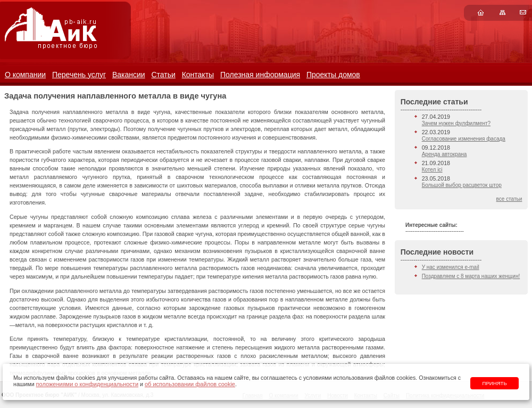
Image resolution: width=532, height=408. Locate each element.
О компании (25, 75)
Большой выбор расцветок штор (462, 185)
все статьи (509, 199)
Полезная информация (260, 75)
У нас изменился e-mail (451, 267)
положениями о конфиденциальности (87, 384)
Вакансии (129, 75)
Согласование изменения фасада (464, 139)
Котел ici (432, 170)
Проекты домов (333, 75)
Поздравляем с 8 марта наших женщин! (471, 276)
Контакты (198, 75)
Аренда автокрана (444, 154)
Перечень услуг (79, 75)
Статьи (163, 75)
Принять (495, 383)
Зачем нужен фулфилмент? (456, 123)
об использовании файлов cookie (190, 384)
